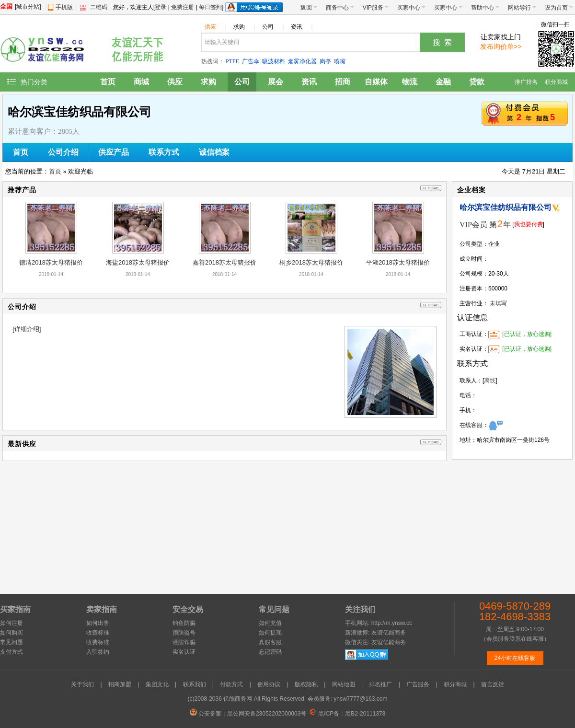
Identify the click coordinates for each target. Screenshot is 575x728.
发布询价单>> (501, 46)
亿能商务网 (238, 699)
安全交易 (188, 609)
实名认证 (184, 652)
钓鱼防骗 (184, 623)
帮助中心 (485, 8)
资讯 (302, 27)
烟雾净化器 (302, 61)
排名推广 (380, 684)
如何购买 (11, 633)
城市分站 (28, 7)
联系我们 (195, 684)
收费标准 (98, 633)
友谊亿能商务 (389, 633)
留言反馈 (493, 684)
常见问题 (11, 642)
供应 (215, 27)
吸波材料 (274, 61)
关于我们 (82, 684)
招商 (343, 82)
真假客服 (270, 642)
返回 (309, 8)
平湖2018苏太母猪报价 (398, 262)
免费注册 (183, 7)
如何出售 (98, 623)
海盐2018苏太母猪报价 (138, 262)
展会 (276, 82)
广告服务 (418, 684)
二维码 (99, 7)
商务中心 (340, 8)
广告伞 (251, 61)
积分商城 (556, 82)
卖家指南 (102, 609)
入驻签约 (98, 652)
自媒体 (376, 82)
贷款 (477, 82)
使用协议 (269, 684)
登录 (161, 7)
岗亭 (325, 61)
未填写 (498, 303)
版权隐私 (306, 684)
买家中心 (411, 8)
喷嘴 (340, 61)
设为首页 (559, 8)
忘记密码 (270, 652)
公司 (273, 27)
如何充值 (270, 623)
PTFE (232, 61)
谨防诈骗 (184, 642)
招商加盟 (120, 684)
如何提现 (270, 633)
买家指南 (15, 609)
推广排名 (526, 82)
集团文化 (157, 684)
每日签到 (210, 7)
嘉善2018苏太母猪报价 (224, 262)
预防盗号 (184, 633)
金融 (443, 82)
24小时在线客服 (515, 658)
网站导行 (522, 8)
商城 (141, 82)
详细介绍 (27, 329)
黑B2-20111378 (365, 714)
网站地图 (344, 684)
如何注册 (11, 623)
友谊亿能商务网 (48, 47)
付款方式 (231, 684)
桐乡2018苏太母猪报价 (311, 262)
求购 (244, 27)
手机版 (64, 7)
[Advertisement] (512, 524)
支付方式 (11, 652)
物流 (410, 82)
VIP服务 (376, 8)
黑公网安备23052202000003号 (267, 714)
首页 (108, 82)
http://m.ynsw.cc (392, 623)
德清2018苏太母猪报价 (51, 262)
